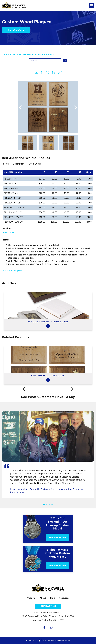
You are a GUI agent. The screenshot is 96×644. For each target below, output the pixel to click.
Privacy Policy (32, 640)
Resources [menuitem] (64, 598)
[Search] (45, 60)
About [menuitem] (43, 598)
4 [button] (52, 505)
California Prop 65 (13, 271)
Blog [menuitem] (52, 598)
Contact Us (48, 606)
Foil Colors (9, 232)
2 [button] (47, 505)
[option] (48, 107)
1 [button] (44, 504)
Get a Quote (16, 30)
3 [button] (49, 505)
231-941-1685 (54, 612)
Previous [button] (20, 107)
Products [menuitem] (7, 55)
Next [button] (76, 107)
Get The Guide (58, 538)
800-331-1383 (40, 612)
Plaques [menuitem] (17, 55)
